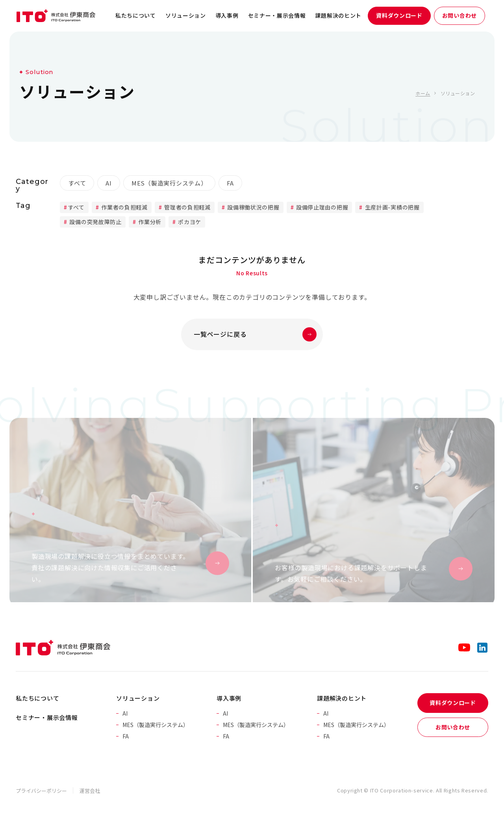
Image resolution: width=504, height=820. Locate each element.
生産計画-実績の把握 (392, 207)
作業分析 (149, 222)
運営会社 (90, 791)
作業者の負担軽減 (124, 207)
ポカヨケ (189, 222)
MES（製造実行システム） (169, 183)
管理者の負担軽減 (187, 207)
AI (109, 183)
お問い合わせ (460, 15)
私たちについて (136, 15)
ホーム (423, 93)
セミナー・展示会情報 (277, 15)
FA (231, 183)
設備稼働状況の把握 (253, 207)
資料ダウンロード (399, 15)
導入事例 (227, 15)
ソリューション (186, 15)
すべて (77, 183)
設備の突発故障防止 (95, 222)
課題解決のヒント (339, 15)
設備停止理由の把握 (321, 207)
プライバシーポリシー (41, 791)
